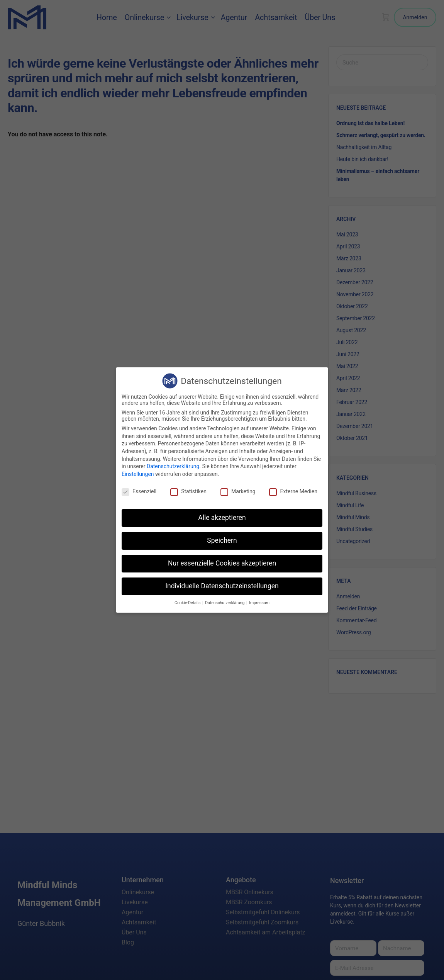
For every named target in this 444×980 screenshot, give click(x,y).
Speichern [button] (222, 540)
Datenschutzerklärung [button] (225, 603)
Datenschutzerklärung (173, 466)
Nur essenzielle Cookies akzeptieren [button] (222, 563)
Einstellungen (138, 474)
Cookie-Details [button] (188, 603)
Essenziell (139, 491)
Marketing (238, 491)
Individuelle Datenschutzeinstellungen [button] (222, 586)
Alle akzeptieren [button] (222, 518)
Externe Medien (293, 491)
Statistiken (188, 491)
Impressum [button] (259, 603)
